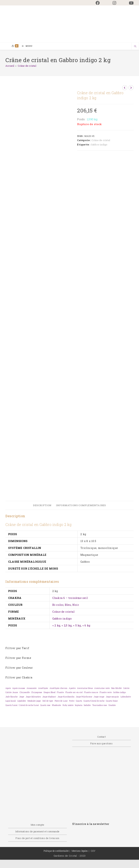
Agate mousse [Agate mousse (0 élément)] (19, 688)
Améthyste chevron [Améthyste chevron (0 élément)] (58, 688)
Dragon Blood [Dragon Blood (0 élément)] (50, 693)
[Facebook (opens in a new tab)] (98, 3)
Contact (101, 737)
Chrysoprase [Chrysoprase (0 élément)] (37, 693)
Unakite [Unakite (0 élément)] (112, 705)
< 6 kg (86, 626)
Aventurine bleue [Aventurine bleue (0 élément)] (85, 688)
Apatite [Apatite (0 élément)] (72, 688)
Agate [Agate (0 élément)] (8, 688)
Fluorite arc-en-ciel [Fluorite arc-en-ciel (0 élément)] (74, 693)
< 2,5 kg (67, 626)
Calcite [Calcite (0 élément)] (126, 688)
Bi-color (58, 605)
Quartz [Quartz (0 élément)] (79, 701)
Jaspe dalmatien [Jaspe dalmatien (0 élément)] (33, 697)
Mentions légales (80, 851)
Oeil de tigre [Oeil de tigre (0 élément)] (48, 701)
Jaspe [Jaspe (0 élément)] (22, 697)
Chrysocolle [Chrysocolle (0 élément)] (25, 693)
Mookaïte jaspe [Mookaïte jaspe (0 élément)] (34, 701)
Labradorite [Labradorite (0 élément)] (126, 697)
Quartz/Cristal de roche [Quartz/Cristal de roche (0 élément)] (94, 701)
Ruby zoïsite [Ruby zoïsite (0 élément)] (68, 705)
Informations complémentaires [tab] (81, 505)
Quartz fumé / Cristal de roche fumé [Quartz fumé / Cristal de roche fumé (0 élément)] (22, 705)
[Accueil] (10, 66)
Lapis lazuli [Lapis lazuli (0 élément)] (11, 701)
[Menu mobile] (26, 46)
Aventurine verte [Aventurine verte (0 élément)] (102, 688)
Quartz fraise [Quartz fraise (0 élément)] (112, 701)
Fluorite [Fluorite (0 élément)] (60, 693)
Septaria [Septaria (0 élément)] (79, 705)
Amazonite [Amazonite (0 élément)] (32, 688)
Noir (76, 605)
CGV (93, 851)
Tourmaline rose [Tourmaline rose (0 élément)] (100, 705)
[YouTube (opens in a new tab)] (128, 3)
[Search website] (135, 47)
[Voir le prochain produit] (131, 88)
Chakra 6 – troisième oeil (70, 598)
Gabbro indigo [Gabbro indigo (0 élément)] (119, 693)
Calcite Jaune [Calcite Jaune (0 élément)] (12, 693)
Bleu (68, 605)
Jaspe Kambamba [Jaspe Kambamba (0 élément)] (66, 697)
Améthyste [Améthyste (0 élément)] (43, 688)
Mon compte (38, 825)
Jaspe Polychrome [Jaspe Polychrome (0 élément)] (84, 697)
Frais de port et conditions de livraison (37, 838)
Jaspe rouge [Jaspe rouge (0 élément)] (99, 697)
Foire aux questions (101, 744)
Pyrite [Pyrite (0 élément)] (72, 701)
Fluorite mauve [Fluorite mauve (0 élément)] (91, 693)
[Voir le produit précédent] (125, 88)
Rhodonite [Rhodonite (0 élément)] (57, 705)
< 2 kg (56, 626)
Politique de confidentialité (56, 851)
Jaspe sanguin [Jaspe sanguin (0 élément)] (112, 697)
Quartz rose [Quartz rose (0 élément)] (45, 705)
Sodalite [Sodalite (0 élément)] (87, 705)
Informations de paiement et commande (37, 832)
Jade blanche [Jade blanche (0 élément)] (11, 697)
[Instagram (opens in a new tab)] (114, 3)
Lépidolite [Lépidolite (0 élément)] (22, 701)
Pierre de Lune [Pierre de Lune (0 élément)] (61, 701)
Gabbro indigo (99, 145)
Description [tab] (42, 505)
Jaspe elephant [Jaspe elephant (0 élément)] (49, 697)
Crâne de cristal (27, 66)
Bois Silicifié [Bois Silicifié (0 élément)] (117, 688)
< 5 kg (77, 626)
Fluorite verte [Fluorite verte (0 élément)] (106, 693)
